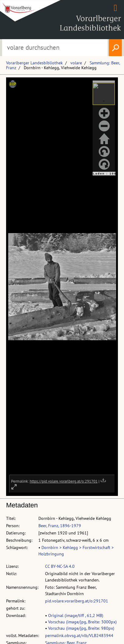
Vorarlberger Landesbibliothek (34, 63)
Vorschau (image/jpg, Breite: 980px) (81, 628)
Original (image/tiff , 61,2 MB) (76, 615)
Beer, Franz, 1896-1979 (60, 526)
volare (76, 63)
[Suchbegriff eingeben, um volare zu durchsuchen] (55, 48)
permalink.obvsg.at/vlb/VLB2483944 (79, 636)
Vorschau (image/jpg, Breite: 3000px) (82, 622)
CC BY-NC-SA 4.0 (60, 566)
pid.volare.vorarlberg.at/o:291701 (77, 601)
